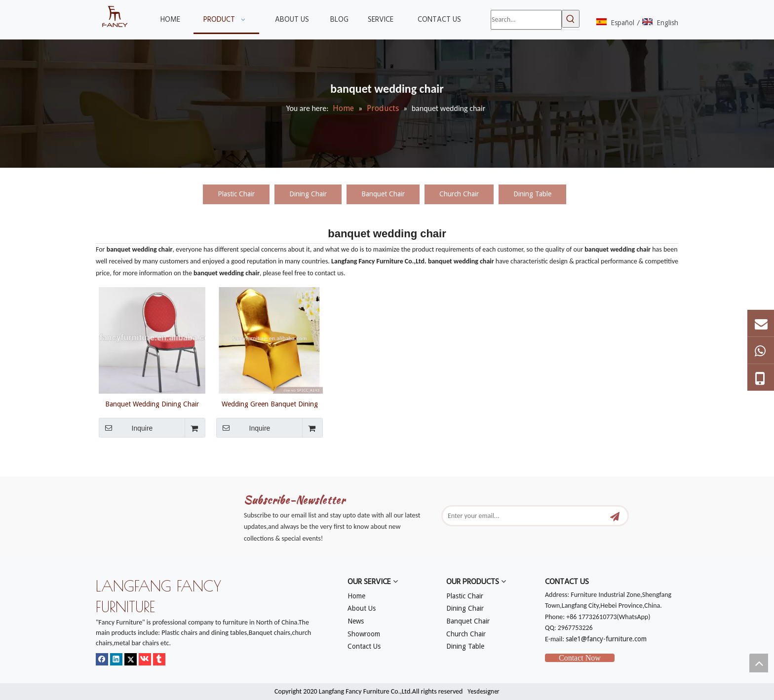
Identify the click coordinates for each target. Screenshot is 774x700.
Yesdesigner (484, 692)
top (759, 663)
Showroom (364, 634)
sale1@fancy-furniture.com (606, 639)
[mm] (104, 471)
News (356, 621)
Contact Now (580, 658)
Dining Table (532, 194)
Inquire (126, 428)
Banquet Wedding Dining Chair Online (152, 404)
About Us (362, 608)
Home (356, 596)
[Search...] (526, 20)
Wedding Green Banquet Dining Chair (270, 404)
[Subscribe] (615, 516)
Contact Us (364, 646)
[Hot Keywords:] (571, 19)
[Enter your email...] (526, 516)
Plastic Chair (236, 194)
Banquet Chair (383, 194)
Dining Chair (308, 194)
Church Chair (459, 194)
